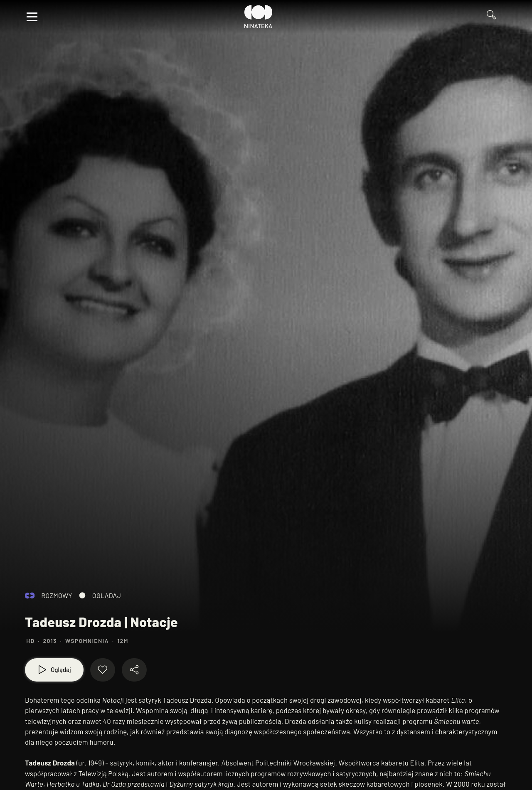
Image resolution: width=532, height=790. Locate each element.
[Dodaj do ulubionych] (103, 670)
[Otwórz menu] (32, 17)
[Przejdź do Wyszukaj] (494, 17)
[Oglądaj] (54, 670)
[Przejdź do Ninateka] (259, 17)
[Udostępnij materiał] (134, 670)
